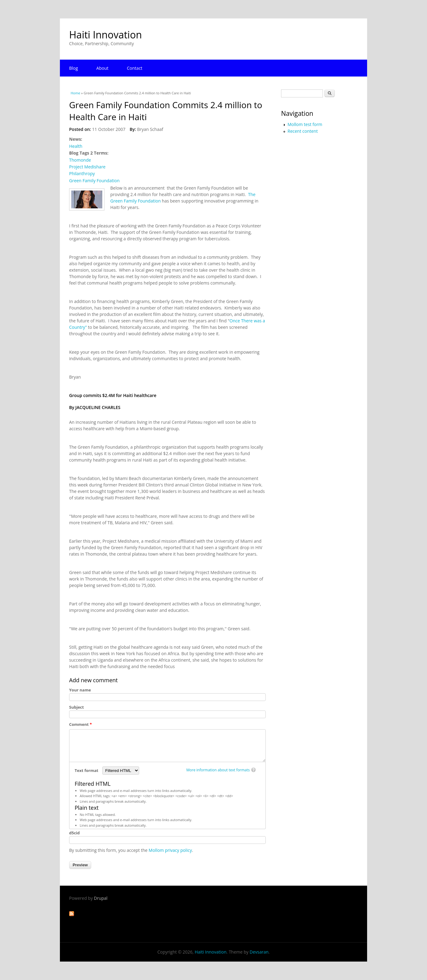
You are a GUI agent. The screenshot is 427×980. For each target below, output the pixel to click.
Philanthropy (82, 173)
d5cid (74, 833)
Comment (80, 724)
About (102, 68)
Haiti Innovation (106, 35)
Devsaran (259, 952)
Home (75, 93)
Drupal (101, 898)
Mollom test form (305, 124)
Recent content (303, 131)
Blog (74, 68)
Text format (87, 770)
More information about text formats (218, 770)
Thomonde (80, 160)
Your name (80, 690)
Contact (135, 68)
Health (76, 146)
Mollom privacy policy (170, 850)
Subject (76, 707)
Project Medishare (87, 167)
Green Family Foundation (94, 181)
